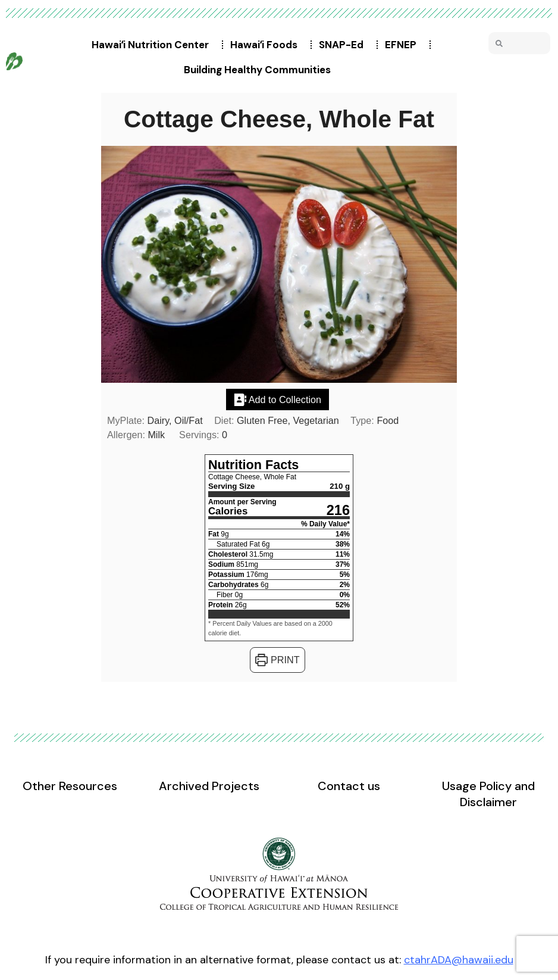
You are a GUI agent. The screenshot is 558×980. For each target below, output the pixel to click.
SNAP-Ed (344, 45)
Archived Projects (209, 786)
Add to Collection (278, 400)
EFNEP (404, 45)
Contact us (349, 786)
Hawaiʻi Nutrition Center (153, 45)
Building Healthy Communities (260, 70)
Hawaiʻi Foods (267, 45)
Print (277, 660)
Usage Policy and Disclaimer (488, 794)
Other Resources (70, 786)
